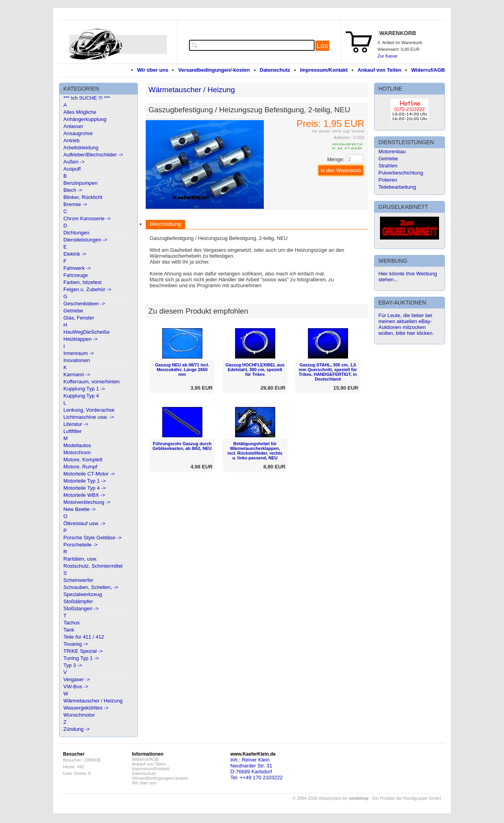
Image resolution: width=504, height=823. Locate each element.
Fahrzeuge (76, 275)
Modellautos (77, 445)
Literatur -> (76, 424)
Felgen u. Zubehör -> (87, 289)
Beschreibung (165, 224)
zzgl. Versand (354, 131)
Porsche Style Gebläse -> (93, 538)
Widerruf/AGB (428, 70)
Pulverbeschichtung (401, 173)
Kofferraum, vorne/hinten (92, 382)
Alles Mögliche (80, 112)
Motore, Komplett (83, 460)
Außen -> (74, 162)
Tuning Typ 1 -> (81, 658)
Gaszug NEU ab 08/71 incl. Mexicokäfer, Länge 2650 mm (182, 370)
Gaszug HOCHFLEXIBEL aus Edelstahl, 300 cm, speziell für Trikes (255, 370)
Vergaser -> (77, 679)
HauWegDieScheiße (87, 332)
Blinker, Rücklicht (83, 197)
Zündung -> (77, 729)
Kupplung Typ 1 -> (84, 389)
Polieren (388, 180)
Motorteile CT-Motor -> (89, 474)
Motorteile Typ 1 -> (85, 481)
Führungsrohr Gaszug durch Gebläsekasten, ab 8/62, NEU (182, 446)
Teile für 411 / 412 (84, 637)
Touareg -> (76, 644)
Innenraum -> (79, 353)
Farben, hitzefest (82, 282)
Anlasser (73, 126)
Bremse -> (75, 204)
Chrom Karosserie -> (87, 218)
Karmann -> (77, 374)
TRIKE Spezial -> (83, 651)
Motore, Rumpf (80, 467)
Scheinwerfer (78, 580)
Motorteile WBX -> (84, 495)
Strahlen (388, 166)
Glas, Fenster (79, 318)
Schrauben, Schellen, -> (91, 587)
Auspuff (72, 169)
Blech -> (73, 190)
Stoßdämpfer (78, 601)
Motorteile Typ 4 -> (85, 488)
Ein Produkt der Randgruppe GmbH (407, 798)
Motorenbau (392, 151)
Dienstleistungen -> (85, 240)
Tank (69, 630)
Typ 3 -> (73, 665)
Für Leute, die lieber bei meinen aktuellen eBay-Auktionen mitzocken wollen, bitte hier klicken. (406, 324)
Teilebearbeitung (397, 187)
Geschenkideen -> (84, 304)
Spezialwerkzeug (83, 594)
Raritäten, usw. (80, 559)
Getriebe (73, 311)
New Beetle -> (80, 509)
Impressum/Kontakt (324, 70)
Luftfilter (72, 431)
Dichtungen (76, 233)
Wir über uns (153, 70)
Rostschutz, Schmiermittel (93, 566)
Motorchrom (77, 452)
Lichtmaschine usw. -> (89, 417)
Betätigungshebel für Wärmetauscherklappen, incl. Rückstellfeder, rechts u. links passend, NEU (255, 451)
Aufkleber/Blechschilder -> (93, 155)
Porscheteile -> (81, 545)
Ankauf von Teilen (379, 70)
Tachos (71, 623)
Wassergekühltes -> (86, 708)
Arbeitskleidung (81, 148)
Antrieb (71, 140)
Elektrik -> (75, 254)
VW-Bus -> (76, 686)
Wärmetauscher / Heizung (93, 701)
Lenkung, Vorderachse (89, 410)
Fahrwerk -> (77, 268)
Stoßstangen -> (81, 608)
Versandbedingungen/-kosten (214, 70)
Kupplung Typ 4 (81, 396)
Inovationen (77, 360)
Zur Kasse (387, 56)
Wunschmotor (79, 715)
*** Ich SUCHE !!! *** (87, 98)
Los (322, 46)
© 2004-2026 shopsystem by (331, 798)
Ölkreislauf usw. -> (84, 523)
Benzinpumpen (81, 183)
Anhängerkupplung (85, 119)
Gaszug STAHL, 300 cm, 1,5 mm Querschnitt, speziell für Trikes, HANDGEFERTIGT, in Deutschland (328, 372)
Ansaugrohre (78, 133)
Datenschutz (275, 70)
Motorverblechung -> (87, 502)
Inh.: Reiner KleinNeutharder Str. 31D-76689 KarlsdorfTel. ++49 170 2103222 (257, 769)
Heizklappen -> (81, 339)
